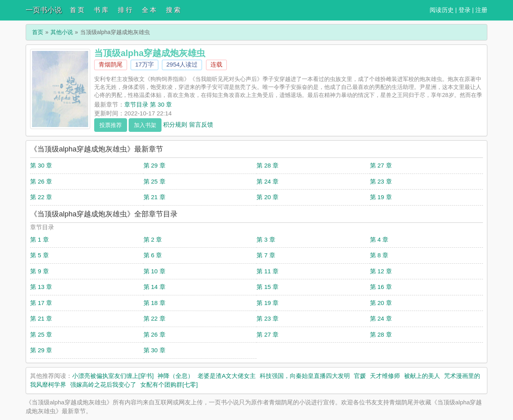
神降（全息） (176, 376)
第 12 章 (381, 271)
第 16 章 (381, 287)
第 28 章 (268, 165)
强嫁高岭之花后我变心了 (103, 385)
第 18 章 (155, 303)
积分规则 (175, 124)
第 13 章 (41, 287)
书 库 (101, 10)
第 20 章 (268, 197)
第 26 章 (41, 181)
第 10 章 (155, 271)
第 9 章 (39, 271)
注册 (481, 10)
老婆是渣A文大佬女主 (227, 376)
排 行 (125, 10)
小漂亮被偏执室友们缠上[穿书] (113, 376)
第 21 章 (155, 197)
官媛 (360, 376)
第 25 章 (155, 181)
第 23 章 (381, 181)
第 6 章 (153, 255)
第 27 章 (381, 165)
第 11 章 (268, 271)
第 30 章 (41, 165)
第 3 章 (266, 239)
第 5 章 (39, 255)
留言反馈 (201, 124)
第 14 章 (155, 287)
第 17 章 (41, 303)
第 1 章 (39, 239)
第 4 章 (379, 239)
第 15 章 (268, 287)
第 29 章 (155, 165)
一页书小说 (44, 10)
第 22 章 (41, 197)
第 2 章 (153, 239)
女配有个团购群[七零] (169, 385)
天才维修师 (385, 376)
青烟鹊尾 (111, 64)
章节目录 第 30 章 (148, 104)
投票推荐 (111, 125)
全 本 (149, 10)
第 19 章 (381, 197)
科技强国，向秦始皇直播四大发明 (305, 376)
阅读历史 (442, 10)
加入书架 (145, 125)
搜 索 (173, 10)
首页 (38, 32)
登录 (465, 10)
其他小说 (62, 32)
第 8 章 (379, 255)
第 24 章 (268, 181)
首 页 (77, 10)
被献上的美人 (422, 376)
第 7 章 (266, 255)
